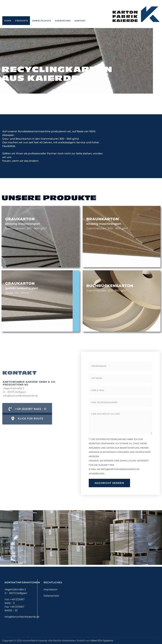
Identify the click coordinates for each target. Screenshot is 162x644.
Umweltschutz (41, 21)
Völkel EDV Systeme (102, 641)
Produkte (22, 21)
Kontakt (80, 21)
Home (8, 21)
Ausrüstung (63, 21)
